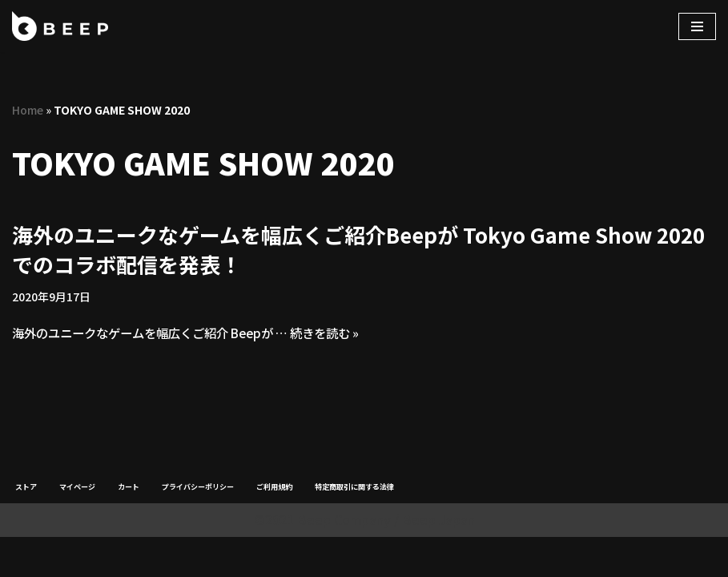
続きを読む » (348, 334)
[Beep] (60, 26)
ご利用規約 (274, 527)
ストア (26, 527)
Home (28, 110)
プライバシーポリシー (198, 527)
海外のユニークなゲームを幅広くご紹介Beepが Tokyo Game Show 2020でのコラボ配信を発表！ (358, 250)
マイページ (77, 527)
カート (129, 527)
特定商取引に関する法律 (354, 527)
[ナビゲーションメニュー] (697, 26)
